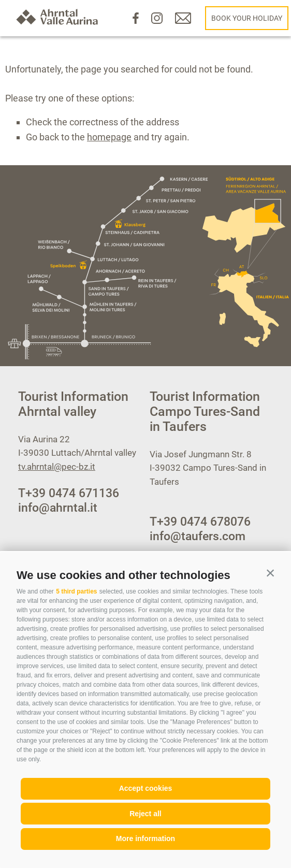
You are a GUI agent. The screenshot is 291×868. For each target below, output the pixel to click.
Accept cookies (146, 788)
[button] (270, 573)
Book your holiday (247, 18)
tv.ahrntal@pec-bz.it (57, 467)
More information (146, 838)
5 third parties (76, 591)
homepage (109, 137)
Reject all (145, 814)
